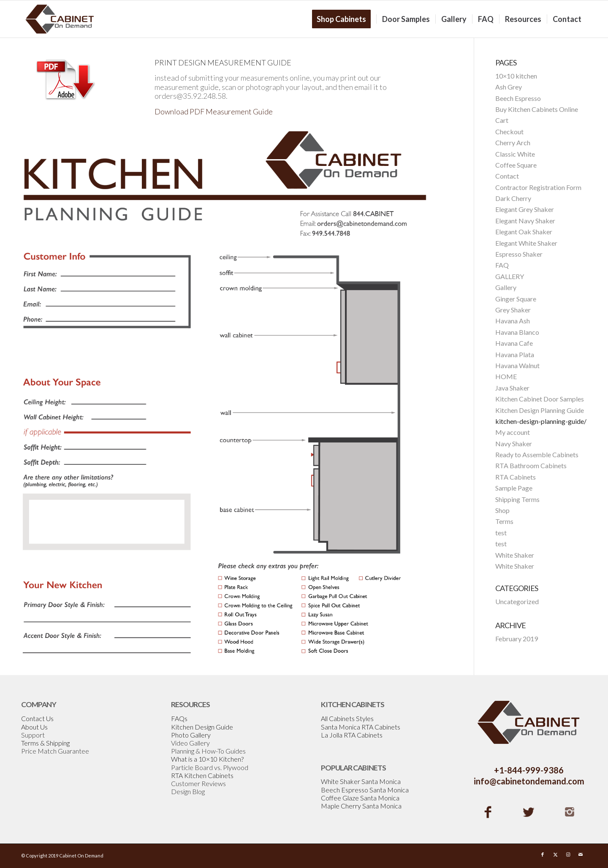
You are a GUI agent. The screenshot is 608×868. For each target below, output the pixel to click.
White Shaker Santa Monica (361, 781)
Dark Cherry (513, 198)
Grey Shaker (513, 310)
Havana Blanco (517, 332)
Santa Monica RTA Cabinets (361, 727)
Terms (504, 521)
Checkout (509, 132)
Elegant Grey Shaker (525, 209)
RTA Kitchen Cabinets (202, 775)
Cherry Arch (513, 142)
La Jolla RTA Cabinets (352, 735)
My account (513, 432)
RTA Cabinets (516, 477)
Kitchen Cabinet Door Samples (540, 399)
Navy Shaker (514, 443)
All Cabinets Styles (347, 718)
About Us (34, 727)
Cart (502, 120)
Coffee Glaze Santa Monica (360, 798)
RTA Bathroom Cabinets (531, 465)
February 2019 (517, 639)
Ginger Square (516, 299)
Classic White (515, 154)
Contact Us (37, 718)
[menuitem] (344, 19)
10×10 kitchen (516, 76)
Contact (507, 176)
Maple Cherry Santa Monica (361, 806)
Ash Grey (509, 87)
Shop (502, 510)
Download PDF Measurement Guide (214, 111)
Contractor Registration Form (538, 187)
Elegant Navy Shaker (525, 221)
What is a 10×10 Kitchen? (207, 759)
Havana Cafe (514, 343)
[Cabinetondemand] (60, 19)
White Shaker (515, 555)
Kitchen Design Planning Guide (540, 410)
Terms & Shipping (45, 743)
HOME (506, 376)
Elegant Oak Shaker (524, 232)
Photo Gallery (191, 735)
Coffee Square (516, 165)
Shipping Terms (517, 499)
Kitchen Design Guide (202, 727)
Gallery (506, 287)
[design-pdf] (65, 80)
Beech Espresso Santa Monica (365, 790)
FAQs (179, 718)
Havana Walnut (517, 365)
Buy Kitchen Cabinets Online (537, 109)
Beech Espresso (518, 98)
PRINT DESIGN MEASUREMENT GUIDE (223, 62)
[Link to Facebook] (543, 854)
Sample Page (514, 488)
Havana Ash (513, 321)
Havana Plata (515, 354)
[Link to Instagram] (568, 854)
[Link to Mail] (581, 854)
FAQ (502, 265)
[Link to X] (555, 854)
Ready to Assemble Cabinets (537, 454)
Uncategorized (517, 601)
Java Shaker (512, 388)
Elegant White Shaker (526, 243)
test (501, 533)
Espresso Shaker (519, 254)
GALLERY (510, 276)
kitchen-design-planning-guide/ (541, 421)
